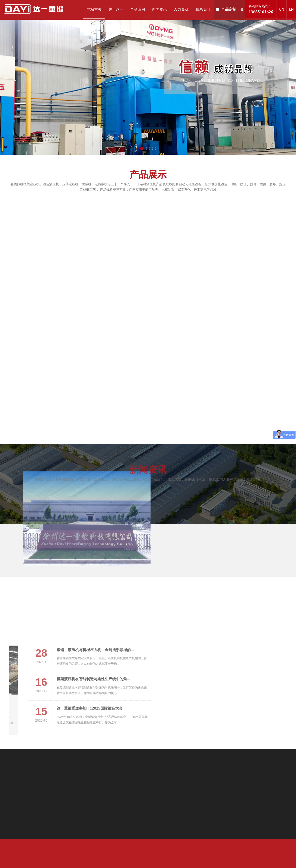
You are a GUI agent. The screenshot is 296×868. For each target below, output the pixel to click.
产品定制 (226, 9)
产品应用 (138, 9)
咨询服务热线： (261, 9)
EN (291, 9)
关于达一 (116, 9)
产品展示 (148, 174)
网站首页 (94, 9)
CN (282, 9)
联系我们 (203, 9)
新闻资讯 (159, 9)
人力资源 (181, 9)
